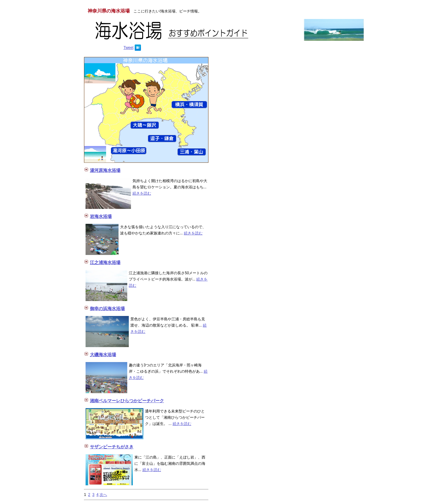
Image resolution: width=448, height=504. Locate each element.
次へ (103, 495)
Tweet (128, 48)
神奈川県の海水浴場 (109, 11)
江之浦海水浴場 (105, 262)
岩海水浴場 (101, 216)
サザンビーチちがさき (112, 447)
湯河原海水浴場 (105, 170)
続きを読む (142, 193)
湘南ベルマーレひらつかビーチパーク (127, 401)
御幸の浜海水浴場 (107, 309)
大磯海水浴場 (103, 355)
